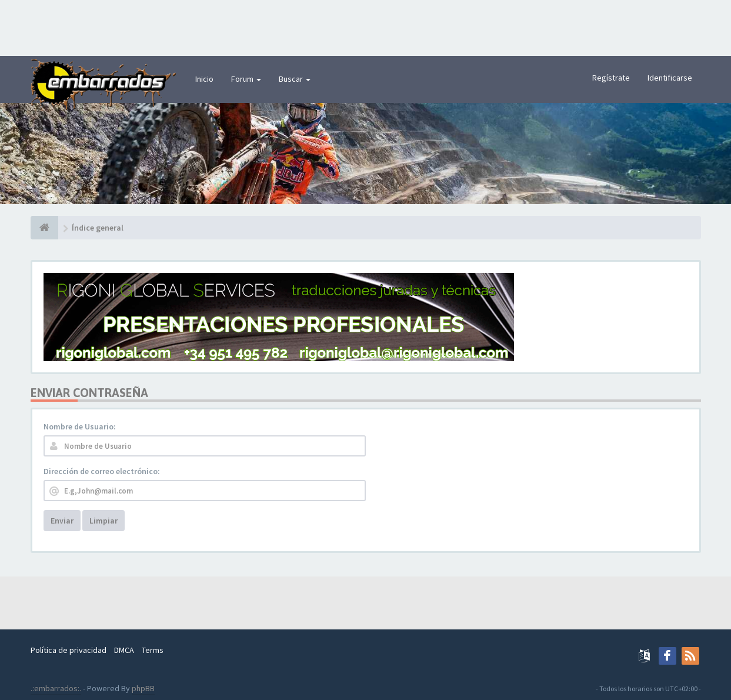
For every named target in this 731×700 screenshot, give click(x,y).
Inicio (204, 79)
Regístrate (611, 78)
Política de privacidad (69, 650)
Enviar (62, 521)
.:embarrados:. (56, 688)
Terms (153, 650)
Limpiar (104, 521)
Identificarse (670, 78)
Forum (246, 79)
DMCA (124, 650)
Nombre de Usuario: (80, 426)
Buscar (295, 79)
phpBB (143, 688)
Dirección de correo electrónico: (102, 471)
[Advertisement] (366, 26)
